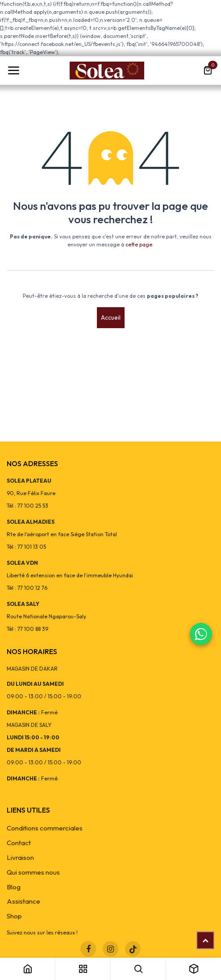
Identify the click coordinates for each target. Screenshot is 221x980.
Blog (14, 887)
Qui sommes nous (33, 872)
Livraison (20, 857)
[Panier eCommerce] (208, 71)
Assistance (23, 901)
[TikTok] (133, 949)
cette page (139, 244)
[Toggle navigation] (13, 71)
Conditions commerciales (45, 828)
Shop (14, 916)
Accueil (111, 317)
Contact (19, 843)
